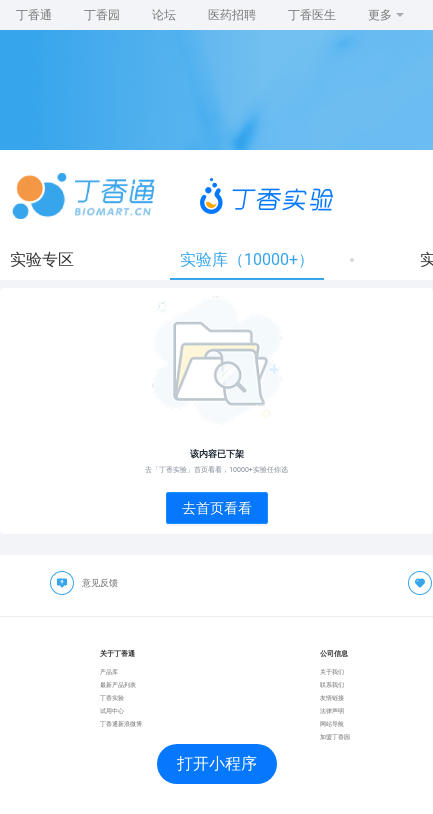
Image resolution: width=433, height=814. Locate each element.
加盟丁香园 (335, 736)
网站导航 (332, 723)
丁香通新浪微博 (121, 723)
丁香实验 (112, 697)
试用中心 (112, 710)
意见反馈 (100, 583)
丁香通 (34, 15)
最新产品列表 (118, 684)
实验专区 (42, 259)
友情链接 (332, 697)
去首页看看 (217, 508)
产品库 (109, 671)
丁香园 (102, 15)
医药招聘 (232, 15)
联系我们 (332, 684)
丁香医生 (312, 15)
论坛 (164, 15)
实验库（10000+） (247, 259)
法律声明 (332, 710)
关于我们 (332, 671)
